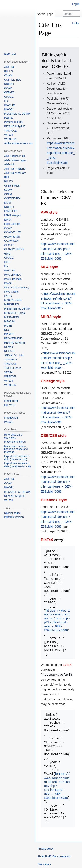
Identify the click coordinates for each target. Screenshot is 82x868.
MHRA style (51, 317)
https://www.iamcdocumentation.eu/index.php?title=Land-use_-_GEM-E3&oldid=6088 (61, 153)
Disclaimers (44, 864)
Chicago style (53, 381)
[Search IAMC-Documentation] (72, 13)
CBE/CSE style (54, 436)
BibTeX (47, 540)
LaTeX (67, 665)
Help (75, 23)
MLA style (49, 267)
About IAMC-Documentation (54, 856)
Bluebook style (54, 500)
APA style (49, 212)
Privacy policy (45, 848)
